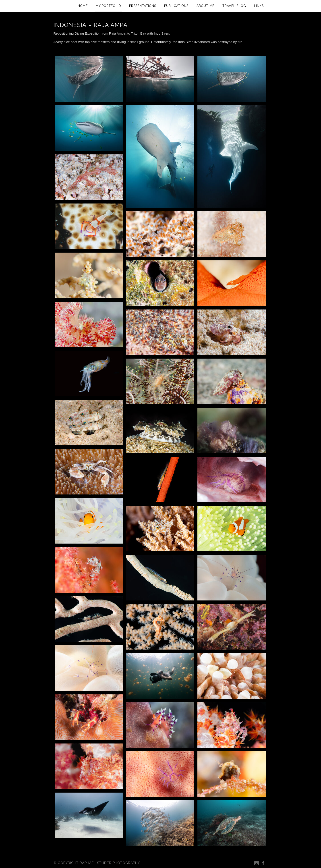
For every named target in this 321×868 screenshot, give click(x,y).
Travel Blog (234, 6)
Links (259, 6)
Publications (176, 6)
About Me (205, 6)
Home (83, 6)
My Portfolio (108, 6)
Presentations (143, 6)
